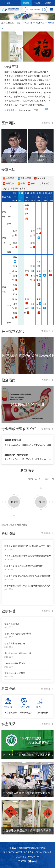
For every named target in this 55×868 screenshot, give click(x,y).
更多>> (48, 109)
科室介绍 (28, 23)
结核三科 (11, 67)
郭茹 (15, 257)
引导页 (7, 3)
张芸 (33, 266)
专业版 (37, 3)
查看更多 (46, 123)
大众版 (26, 3)
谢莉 (27, 271)
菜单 (51, 10)
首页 (19, 23)
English (48, 3)
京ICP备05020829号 (13, 852)
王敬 (27, 205)
